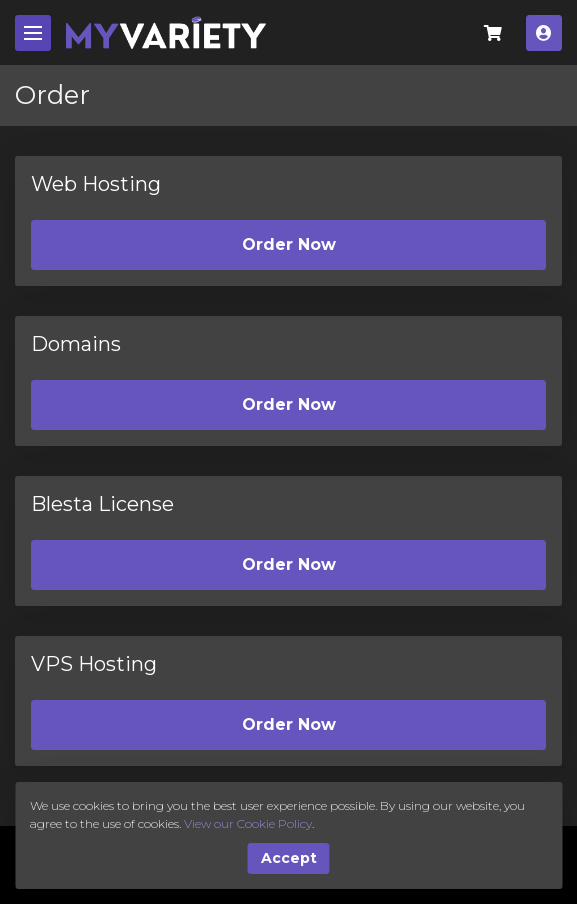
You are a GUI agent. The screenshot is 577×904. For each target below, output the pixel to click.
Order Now (289, 244)
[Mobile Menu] (33, 33)
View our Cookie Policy (248, 823)
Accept (289, 858)
